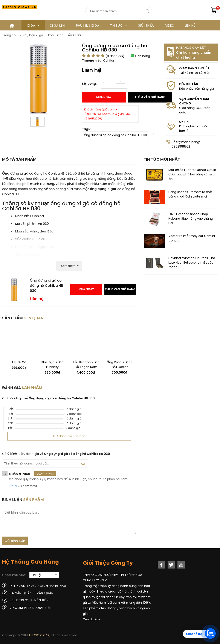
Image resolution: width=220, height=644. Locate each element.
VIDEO (170, 25)
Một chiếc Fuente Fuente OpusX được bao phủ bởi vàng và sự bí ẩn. (193, 174)
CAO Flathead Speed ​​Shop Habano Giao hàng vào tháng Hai (191, 219)
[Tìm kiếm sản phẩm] (119, 11)
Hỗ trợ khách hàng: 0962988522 (186, 144)
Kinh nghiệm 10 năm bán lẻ (194, 129)
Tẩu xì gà (19, 362)
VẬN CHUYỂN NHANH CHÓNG (195, 101)
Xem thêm (91, 619)
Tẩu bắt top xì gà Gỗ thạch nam (86, 365)
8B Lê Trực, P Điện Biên (29, 600)
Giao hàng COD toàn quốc (195, 110)
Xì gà (33, 25)
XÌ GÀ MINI (58, 25)
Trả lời (13, 486)
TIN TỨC (118, 25)
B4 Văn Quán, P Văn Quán (32, 593)
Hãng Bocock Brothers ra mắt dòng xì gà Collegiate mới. (190, 194)
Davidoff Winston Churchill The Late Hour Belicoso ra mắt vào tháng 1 (192, 262)
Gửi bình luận (15, 541)
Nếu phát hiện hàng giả (197, 89)
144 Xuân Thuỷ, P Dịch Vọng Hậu (38, 586)
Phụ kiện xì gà (88, 25)
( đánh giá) (115, 56)
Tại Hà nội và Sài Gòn (195, 73)
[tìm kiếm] (147, 11)
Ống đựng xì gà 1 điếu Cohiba (120, 365)
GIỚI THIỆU (146, 25)
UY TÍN (184, 122)
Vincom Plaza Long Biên (31, 608)
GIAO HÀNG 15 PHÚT (194, 68)
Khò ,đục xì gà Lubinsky (52, 365)
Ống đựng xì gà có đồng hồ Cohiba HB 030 (115, 135)
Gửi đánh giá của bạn (69, 436)
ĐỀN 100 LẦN (189, 84)
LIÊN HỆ (190, 25)
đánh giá (74, 409)
